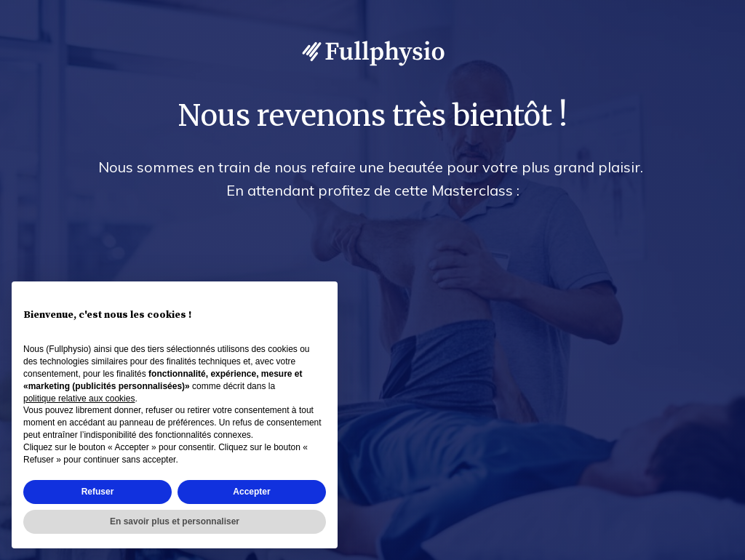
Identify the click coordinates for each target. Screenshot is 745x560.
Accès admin (703, 546)
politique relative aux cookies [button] (79, 399)
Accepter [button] (251, 492)
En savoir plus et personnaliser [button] (175, 521)
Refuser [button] (98, 492)
